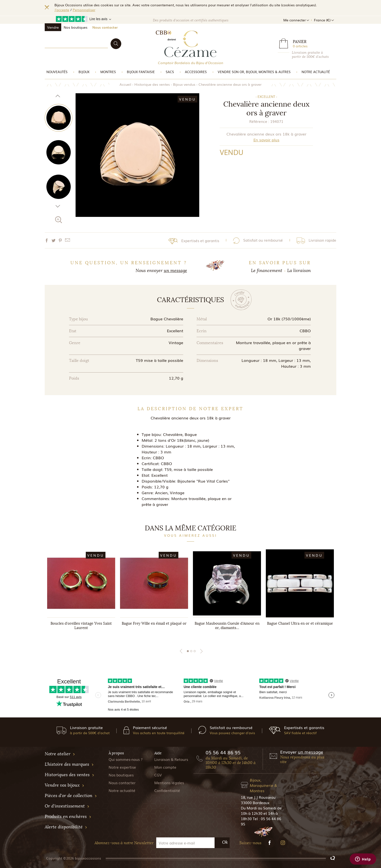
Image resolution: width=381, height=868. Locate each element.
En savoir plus (266, 140)
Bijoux (84, 72)
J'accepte (62, 10)
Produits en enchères (68, 817)
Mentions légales (169, 783)
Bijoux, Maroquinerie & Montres (263, 785)
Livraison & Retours (171, 759)
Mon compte (165, 767)
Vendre (53, 27)
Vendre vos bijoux (65, 785)
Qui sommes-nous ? (126, 759)
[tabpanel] (81, 594)
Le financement (267, 271)
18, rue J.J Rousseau (258, 797)
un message (175, 271)
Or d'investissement (67, 806)
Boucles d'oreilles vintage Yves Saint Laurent (81, 626)
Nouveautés (57, 72)
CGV (158, 775)
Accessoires (196, 72)
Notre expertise (122, 767)
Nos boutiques (76, 27)
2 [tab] (191, 651)
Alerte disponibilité (66, 827)
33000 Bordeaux (255, 802)
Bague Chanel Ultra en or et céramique (300, 623)
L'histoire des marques (69, 764)
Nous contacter (105, 27)
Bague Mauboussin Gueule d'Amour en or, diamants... (227, 626)
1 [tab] (188, 651)
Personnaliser (84, 10)
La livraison (299, 271)
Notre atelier (60, 754)
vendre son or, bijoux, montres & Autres (254, 72)
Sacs (170, 72)
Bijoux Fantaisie (141, 72)
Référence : (259, 121)
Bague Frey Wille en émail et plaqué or (154, 623)
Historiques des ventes (69, 775)
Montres (108, 72)
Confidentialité (167, 790)
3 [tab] (195, 651)
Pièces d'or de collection (71, 796)
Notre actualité (316, 72)
